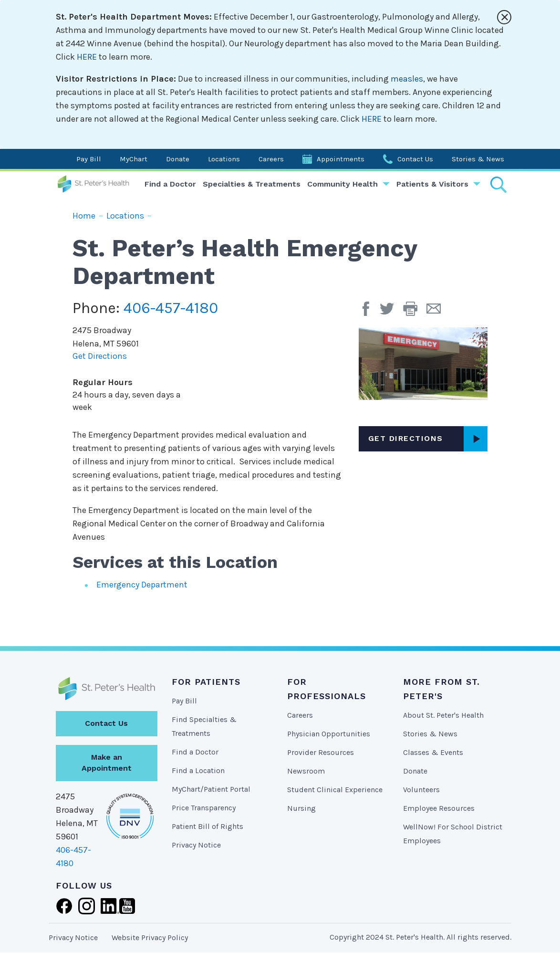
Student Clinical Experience (335, 790)
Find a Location (198, 770)
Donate (178, 159)
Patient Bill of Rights (207, 826)
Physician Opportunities (329, 734)
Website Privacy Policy (150, 937)
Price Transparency (204, 808)
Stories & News (478, 159)
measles (407, 79)
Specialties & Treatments (252, 184)
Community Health (342, 184)
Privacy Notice (196, 845)
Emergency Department (142, 585)
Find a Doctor (170, 184)
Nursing (301, 808)
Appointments (341, 159)
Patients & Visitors (432, 184)
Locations (224, 159)
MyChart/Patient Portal (211, 789)
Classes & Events (433, 752)
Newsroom (306, 771)
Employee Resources (439, 808)
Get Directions (100, 356)
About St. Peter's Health (443, 715)
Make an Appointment (107, 763)
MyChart (134, 159)
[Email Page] (437, 312)
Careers (271, 159)
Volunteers (421, 790)
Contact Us (415, 159)
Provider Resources (321, 752)
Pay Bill (89, 159)
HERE (87, 57)
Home (84, 216)
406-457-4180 (171, 308)
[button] (415, 312)
